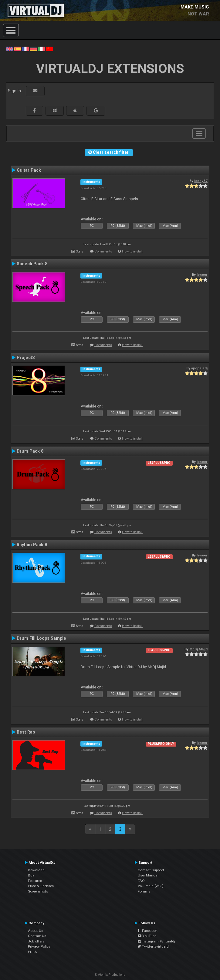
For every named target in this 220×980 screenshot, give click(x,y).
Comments (103, 251)
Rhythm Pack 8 (32, 545)
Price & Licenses (41, 886)
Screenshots (38, 891)
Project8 (26, 358)
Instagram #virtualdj (156, 941)
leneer (202, 275)
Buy (31, 875)
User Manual (148, 875)
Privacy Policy (39, 946)
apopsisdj (199, 368)
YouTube (147, 936)
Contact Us (37, 936)
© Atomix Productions (110, 975)
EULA (32, 952)
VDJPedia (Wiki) (151, 886)
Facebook (148, 931)
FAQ (141, 881)
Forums (144, 891)
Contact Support (151, 870)
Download (36, 870)
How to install (132, 251)
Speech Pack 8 (32, 264)
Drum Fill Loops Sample (41, 638)
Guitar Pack (29, 170)
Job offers (36, 941)
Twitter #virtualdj (154, 946)
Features (35, 881)
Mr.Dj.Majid (198, 649)
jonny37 (201, 181)
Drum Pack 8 (30, 451)
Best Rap (26, 732)
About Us (36, 931)
